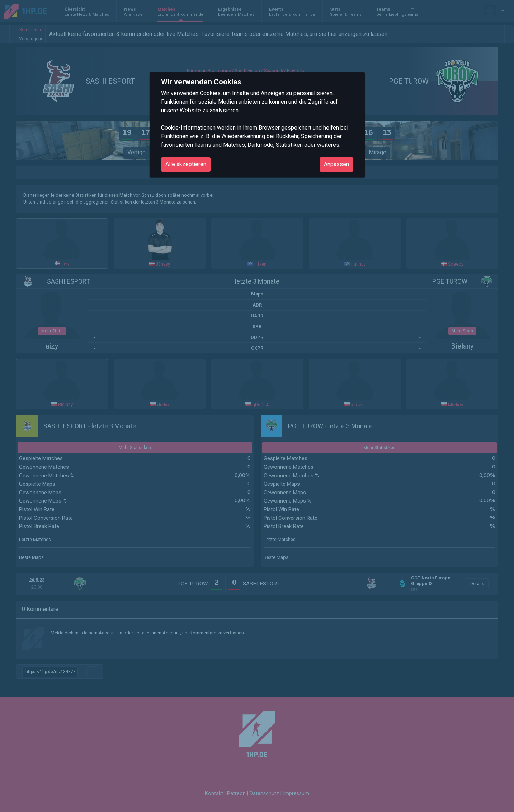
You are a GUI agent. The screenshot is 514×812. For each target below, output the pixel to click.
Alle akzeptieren (186, 164)
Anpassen (336, 164)
